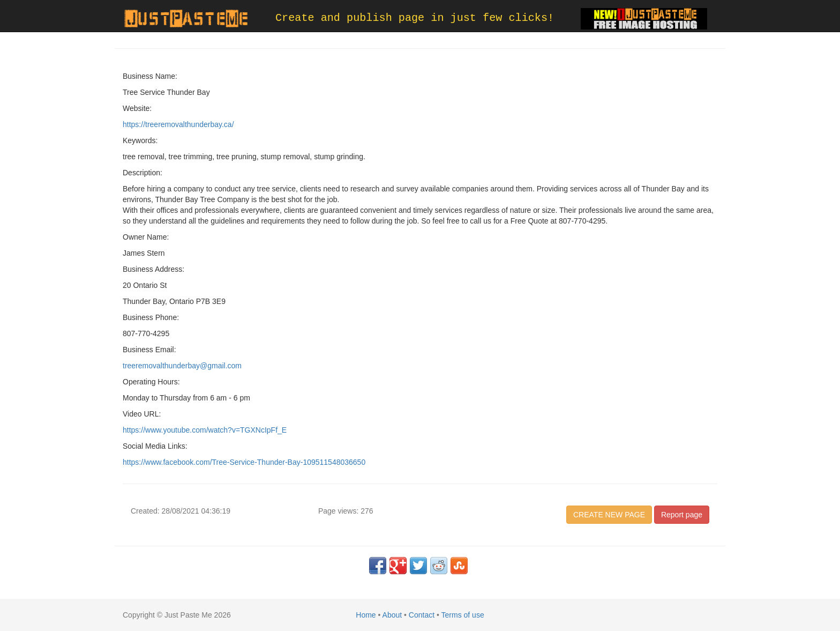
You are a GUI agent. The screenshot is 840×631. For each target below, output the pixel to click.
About (392, 615)
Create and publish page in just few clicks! (415, 18)
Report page (682, 515)
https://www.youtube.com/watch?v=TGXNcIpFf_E (205, 430)
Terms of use (463, 615)
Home (366, 615)
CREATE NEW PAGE (609, 515)
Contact (422, 615)
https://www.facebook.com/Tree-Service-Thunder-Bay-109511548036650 (244, 462)
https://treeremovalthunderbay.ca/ (178, 124)
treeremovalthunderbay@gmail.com (182, 366)
